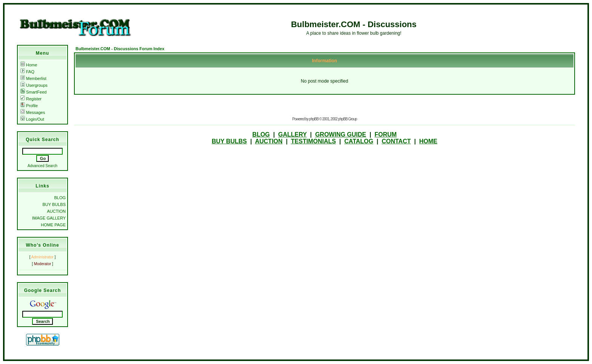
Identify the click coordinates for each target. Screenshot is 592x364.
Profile (29, 106)
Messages (33, 112)
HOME (428, 141)
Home (29, 65)
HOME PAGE (53, 225)
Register (31, 99)
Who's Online (42, 245)
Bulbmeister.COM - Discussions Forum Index (120, 49)
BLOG (60, 198)
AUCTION (57, 211)
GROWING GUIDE (341, 134)
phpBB (314, 119)
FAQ (27, 72)
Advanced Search (42, 166)
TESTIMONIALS (314, 141)
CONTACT (396, 141)
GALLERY (293, 134)
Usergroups (34, 85)
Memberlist (33, 78)
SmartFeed (33, 92)
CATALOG (359, 141)
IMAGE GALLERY (49, 218)
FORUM (386, 134)
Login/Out (32, 119)
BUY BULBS (54, 204)
